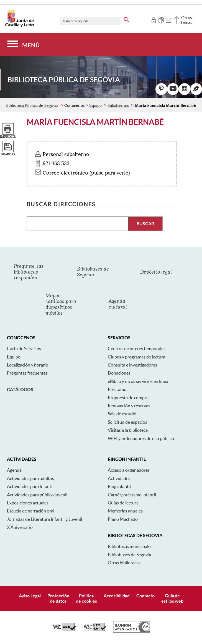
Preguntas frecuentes (27, 373)
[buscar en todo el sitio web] (126, 19)
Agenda (14, 470)
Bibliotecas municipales (130, 546)
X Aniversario (20, 527)
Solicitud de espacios (127, 422)
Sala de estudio (122, 414)
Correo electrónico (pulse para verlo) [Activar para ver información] (86, 173)
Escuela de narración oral (31, 511)
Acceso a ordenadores (129, 470)
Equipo (95, 105)
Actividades (119, 478)
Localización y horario (28, 365)
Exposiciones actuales (28, 503)
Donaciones (119, 373)
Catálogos (20, 390)
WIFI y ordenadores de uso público (141, 438)
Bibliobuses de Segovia (129, 555)
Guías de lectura (123, 503)
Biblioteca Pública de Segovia (32, 105)
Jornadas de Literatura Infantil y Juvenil (44, 519)
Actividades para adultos (30, 478)
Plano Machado (123, 519)
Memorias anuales (125, 511)
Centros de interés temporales (137, 348)
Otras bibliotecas (124, 563)
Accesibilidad (117, 596)
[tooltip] (154, 19)
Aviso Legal (30, 596)
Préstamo (117, 389)
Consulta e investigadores (132, 365)
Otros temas (187, 20)
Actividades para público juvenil (37, 495)
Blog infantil (119, 486)
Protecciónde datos (58, 598)
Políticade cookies (86, 598)
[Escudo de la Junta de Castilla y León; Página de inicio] (19, 26)
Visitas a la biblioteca (128, 430)
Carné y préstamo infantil (132, 495)
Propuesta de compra (128, 398)
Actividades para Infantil (30, 486)
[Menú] (23, 45)
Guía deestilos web (172, 598)
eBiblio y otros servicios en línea (138, 381)
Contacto (145, 596)
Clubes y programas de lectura (136, 357)
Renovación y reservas (129, 406)
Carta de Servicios (24, 348)
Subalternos (118, 105)
